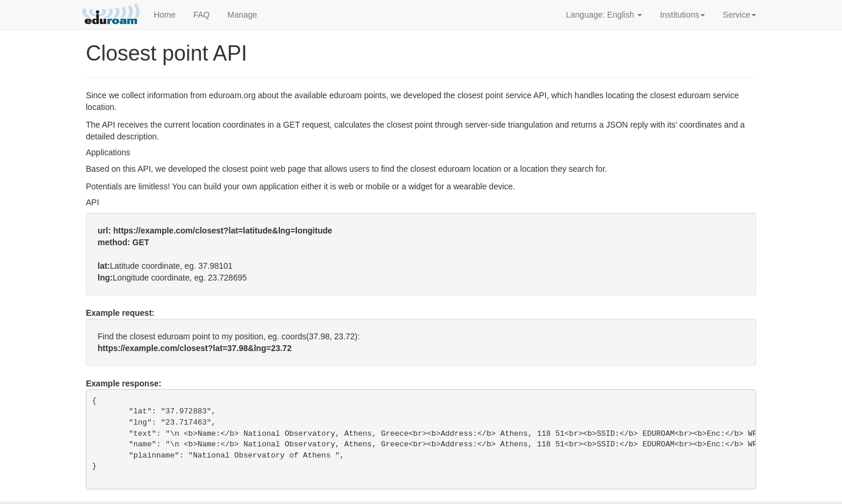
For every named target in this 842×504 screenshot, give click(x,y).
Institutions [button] (682, 15)
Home (164, 15)
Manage (243, 15)
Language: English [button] (604, 15)
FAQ (202, 15)
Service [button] (739, 15)
